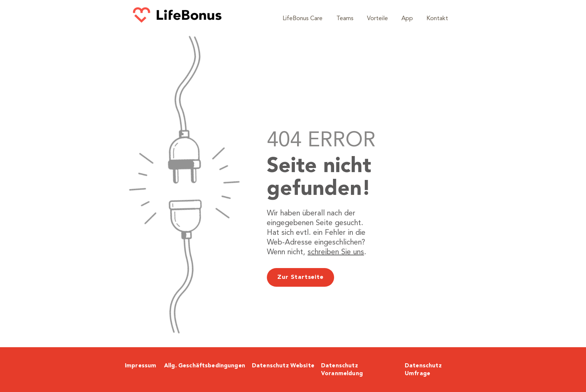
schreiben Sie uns (336, 252)
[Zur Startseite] (300, 277)
